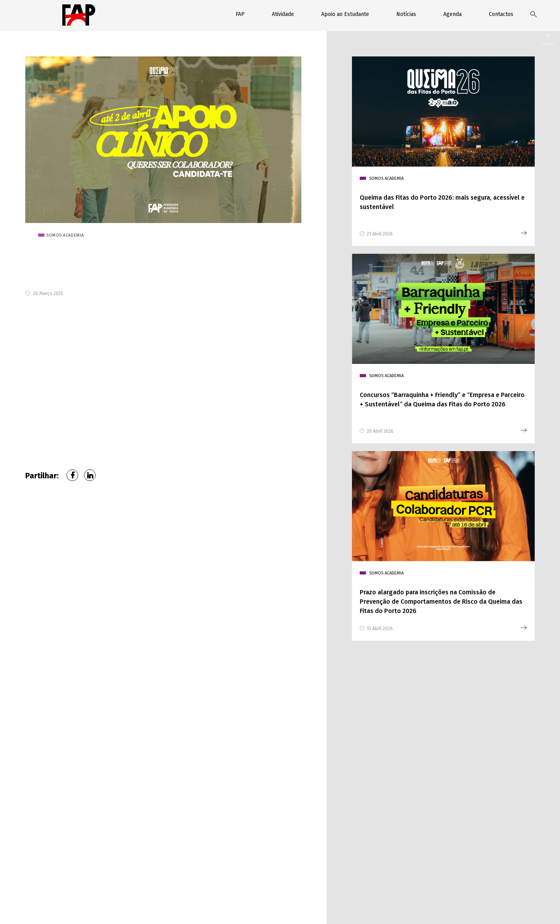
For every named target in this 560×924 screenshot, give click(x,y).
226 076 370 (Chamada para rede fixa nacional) (78, 829)
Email (416, 734)
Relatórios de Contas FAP (309, 909)
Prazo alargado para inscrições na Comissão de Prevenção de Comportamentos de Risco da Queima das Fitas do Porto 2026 (441, 602)
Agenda (452, 14)
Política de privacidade (220, 909)
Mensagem (298, 805)
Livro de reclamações (365, 909)
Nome (293, 734)
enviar (313, 864)
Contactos (501, 14)
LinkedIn (90, 475)
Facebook (72, 475)
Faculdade (297, 769)
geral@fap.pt (67, 848)
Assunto (420, 769)
